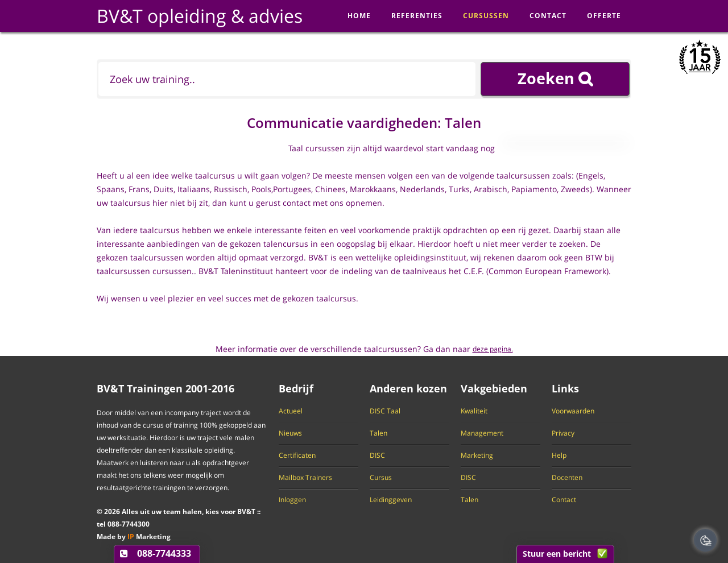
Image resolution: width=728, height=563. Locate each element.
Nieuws (290, 433)
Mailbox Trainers (305, 478)
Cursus (381, 478)
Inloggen (292, 500)
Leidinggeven (391, 500)
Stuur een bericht (557, 554)
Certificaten (297, 456)
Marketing (477, 456)
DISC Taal (385, 411)
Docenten (567, 478)
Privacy (563, 433)
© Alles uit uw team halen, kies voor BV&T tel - (176, 518)
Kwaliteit (474, 411)
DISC (377, 456)
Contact (564, 500)
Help (559, 456)
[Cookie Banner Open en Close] (705, 540)
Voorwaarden (573, 411)
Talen (379, 433)
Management (482, 433)
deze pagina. (493, 349)
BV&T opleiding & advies (200, 16)
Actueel (291, 411)
